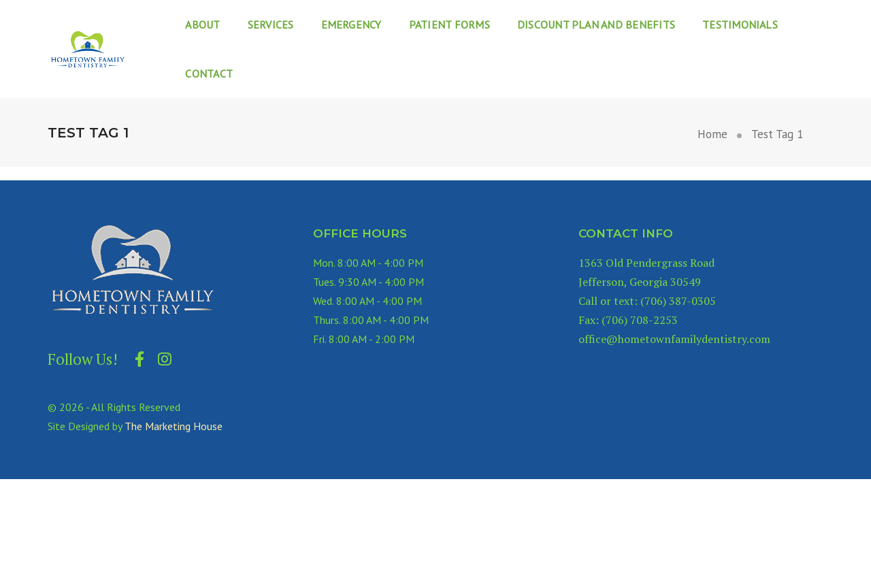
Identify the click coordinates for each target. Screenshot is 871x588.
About (202, 24)
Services (271, 24)
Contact (209, 73)
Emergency (351, 24)
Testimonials (740, 24)
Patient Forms (449, 24)
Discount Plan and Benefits (596, 24)
